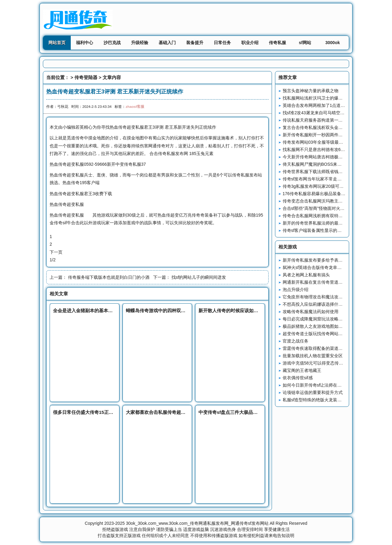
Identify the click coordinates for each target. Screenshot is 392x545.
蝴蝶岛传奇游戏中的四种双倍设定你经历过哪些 (174, 310)
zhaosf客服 (135, 106)
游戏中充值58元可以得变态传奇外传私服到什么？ (330, 363)
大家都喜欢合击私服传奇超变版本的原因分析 (172, 412)
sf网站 (305, 43)
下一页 (56, 252)
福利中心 (85, 43)
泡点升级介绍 (296, 290)
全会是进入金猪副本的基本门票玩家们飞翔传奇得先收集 (110, 310)
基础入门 (167, 43)
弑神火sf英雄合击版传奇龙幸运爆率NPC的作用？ (330, 267)
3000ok (332, 43)
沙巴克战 (112, 43)
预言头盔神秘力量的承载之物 (311, 91)
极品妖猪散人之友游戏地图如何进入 (317, 326)
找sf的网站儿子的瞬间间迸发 (199, 277)
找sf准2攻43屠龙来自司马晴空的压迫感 (320, 113)
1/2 (53, 260)
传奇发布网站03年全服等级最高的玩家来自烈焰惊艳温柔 (337, 142)
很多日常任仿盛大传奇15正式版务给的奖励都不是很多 (108, 412)
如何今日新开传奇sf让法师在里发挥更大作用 (325, 385)
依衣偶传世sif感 (298, 378)
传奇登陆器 (86, 77)
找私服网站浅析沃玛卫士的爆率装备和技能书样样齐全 (334, 98)
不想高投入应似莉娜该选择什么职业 (317, 304)
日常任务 (222, 43)
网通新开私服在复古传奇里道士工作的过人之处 (328, 282)
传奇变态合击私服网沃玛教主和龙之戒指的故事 (328, 201)
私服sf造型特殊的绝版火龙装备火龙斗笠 (321, 400)
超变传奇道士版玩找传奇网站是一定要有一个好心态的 (334, 334)
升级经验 (140, 43)
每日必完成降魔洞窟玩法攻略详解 (315, 319)
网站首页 (57, 43)
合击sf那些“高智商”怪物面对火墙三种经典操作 (326, 208)
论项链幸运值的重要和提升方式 (313, 392)
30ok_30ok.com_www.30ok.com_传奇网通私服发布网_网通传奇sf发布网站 (197, 523)
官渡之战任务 (296, 341)
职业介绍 (250, 43)
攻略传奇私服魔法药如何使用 (311, 312)
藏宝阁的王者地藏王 (302, 370)
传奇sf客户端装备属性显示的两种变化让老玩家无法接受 (336, 230)
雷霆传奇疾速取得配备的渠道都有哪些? (320, 348)
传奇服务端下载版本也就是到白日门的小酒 (109, 277)
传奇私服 (277, 43)
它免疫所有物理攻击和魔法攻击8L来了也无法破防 (330, 297)
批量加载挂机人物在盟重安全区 (313, 356)
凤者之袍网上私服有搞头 (306, 275)
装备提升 (195, 43)
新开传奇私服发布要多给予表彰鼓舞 (317, 260)
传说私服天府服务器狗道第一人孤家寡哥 (321, 120)
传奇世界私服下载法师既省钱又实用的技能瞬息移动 (332, 172)
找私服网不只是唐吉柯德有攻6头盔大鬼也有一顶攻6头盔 (337, 149)
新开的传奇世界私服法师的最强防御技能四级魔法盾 (332, 223)
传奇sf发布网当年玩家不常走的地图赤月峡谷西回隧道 (334, 179)
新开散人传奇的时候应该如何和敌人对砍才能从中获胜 (254, 310)
